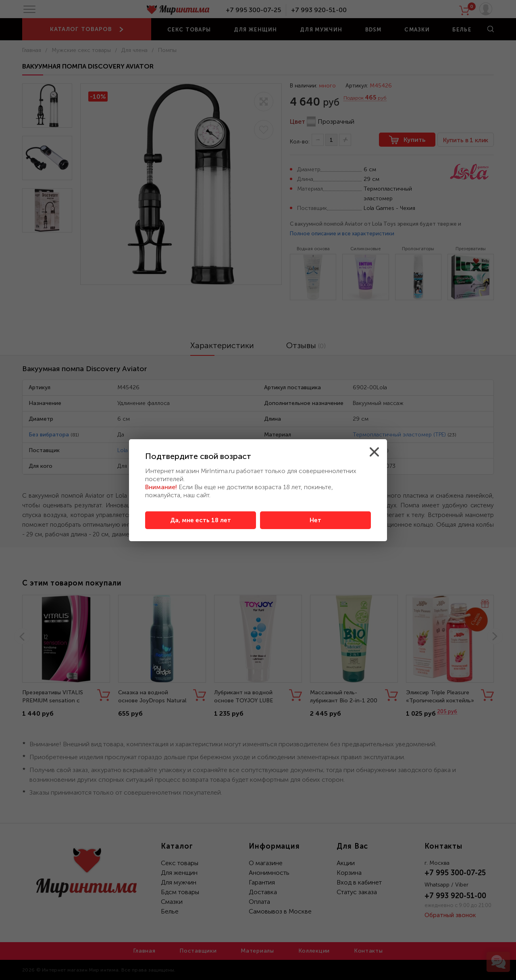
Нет (315, 520)
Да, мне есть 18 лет (201, 520)
